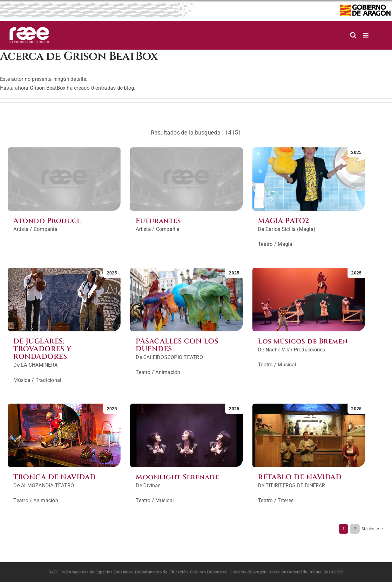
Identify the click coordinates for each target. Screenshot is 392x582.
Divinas (152, 485)
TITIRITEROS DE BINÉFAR (295, 485)
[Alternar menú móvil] (366, 35)
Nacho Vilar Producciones (295, 350)
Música (22, 380)
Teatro (265, 244)
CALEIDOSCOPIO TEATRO (173, 357)
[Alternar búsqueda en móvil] (353, 35)
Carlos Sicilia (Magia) (291, 229)
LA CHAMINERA (39, 365)
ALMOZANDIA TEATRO (47, 485)
